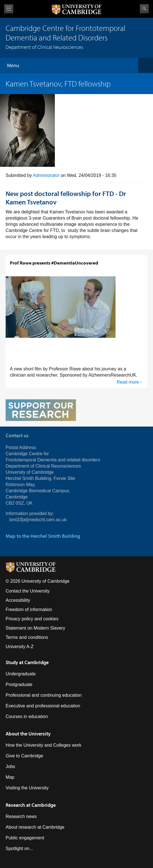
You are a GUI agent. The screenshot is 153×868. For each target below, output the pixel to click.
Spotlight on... (19, 848)
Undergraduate (21, 674)
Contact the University (28, 591)
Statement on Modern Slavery (35, 628)
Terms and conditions (27, 637)
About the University (28, 734)
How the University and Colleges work (43, 745)
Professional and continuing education (44, 695)
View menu (9, 9)
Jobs (10, 766)
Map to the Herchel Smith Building (43, 536)
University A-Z (20, 647)
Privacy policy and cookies (32, 619)
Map (10, 777)
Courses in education (27, 717)
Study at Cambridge (27, 662)
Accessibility (18, 600)
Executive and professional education (43, 706)
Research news (21, 816)
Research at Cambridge (31, 805)
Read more (128, 382)
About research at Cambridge (35, 827)
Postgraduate (19, 684)
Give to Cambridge (24, 756)
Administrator (46, 175)
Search (144, 9)
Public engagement (25, 838)
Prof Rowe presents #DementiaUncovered (54, 263)
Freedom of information (29, 610)
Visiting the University (27, 788)
